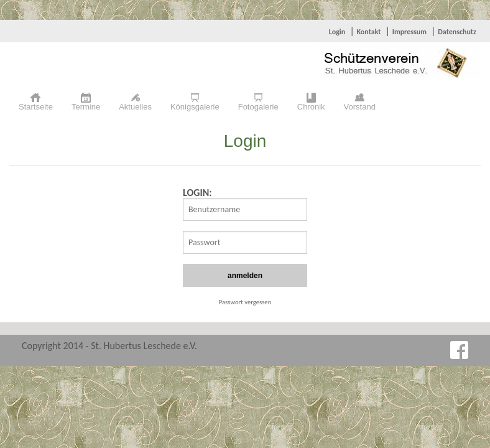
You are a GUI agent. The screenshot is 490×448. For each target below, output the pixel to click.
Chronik (311, 107)
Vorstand (360, 107)
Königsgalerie (195, 107)
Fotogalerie (258, 107)
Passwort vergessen (245, 302)
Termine (86, 107)
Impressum (409, 32)
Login (337, 32)
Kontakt (368, 32)
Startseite (36, 107)
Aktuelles (135, 107)
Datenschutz (457, 32)
